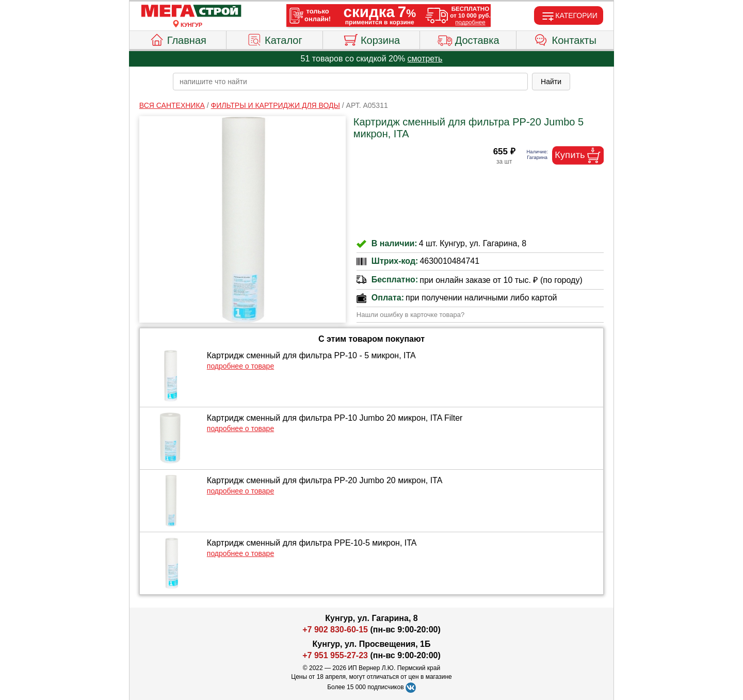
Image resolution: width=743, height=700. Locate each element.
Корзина (371, 39)
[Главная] (191, 11)
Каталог (274, 39)
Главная (178, 39)
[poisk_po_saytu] (350, 82)
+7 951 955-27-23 (335, 655)
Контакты (565, 39)
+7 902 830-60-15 (335, 630)
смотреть (425, 59)
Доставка (468, 39)
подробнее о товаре (240, 366)
